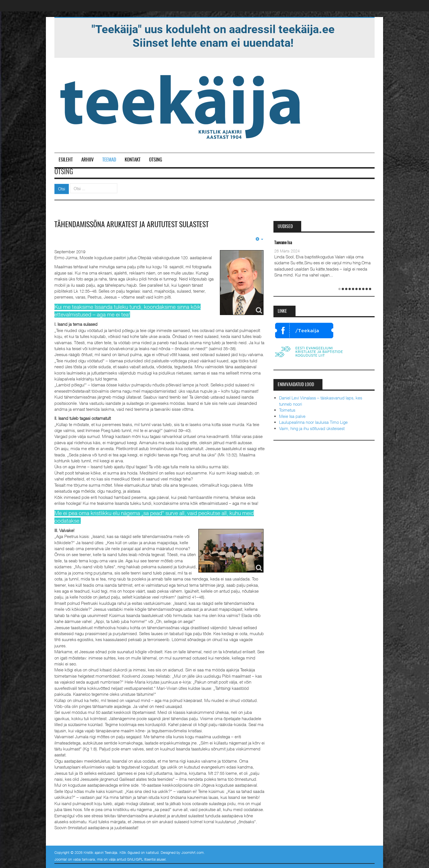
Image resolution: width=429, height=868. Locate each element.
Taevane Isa (283, 243)
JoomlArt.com (193, 852)
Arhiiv (88, 160)
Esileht (66, 160)
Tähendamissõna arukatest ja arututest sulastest (131, 225)
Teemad (109, 160)
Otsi (62, 189)
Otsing (156, 160)
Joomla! (61, 859)
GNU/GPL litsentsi (141, 859)
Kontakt (133, 160)
